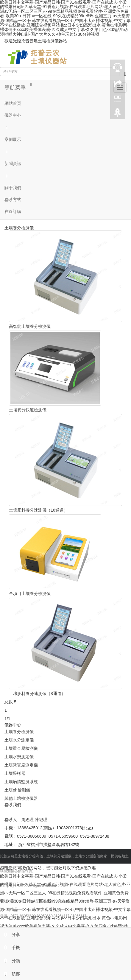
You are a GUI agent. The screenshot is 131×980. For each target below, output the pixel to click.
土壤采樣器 (15, 773)
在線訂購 (13, 211)
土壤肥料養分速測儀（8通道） (37, 694)
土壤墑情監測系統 (21, 782)
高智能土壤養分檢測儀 (30, 326)
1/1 (7, 719)
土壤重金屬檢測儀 (21, 748)
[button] (65, 127)
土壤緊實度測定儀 (21, 765)
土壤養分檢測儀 (19, 732)
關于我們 (13, 188)
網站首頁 (13, 103)
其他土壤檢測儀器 (21, 798)
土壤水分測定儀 (19, 740)
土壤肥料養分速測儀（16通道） (38, 510)
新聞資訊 (13, 163)
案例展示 (13, 139)
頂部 (10, 974)
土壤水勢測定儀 (19, 757)
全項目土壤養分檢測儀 (30, 593)
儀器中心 (13, 115)
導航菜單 (15, 88)
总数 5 (10, 702)
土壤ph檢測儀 (17, 790)
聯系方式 (13, 200)
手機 (10, 948)
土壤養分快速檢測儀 (28, 410)
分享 (10, 934)
